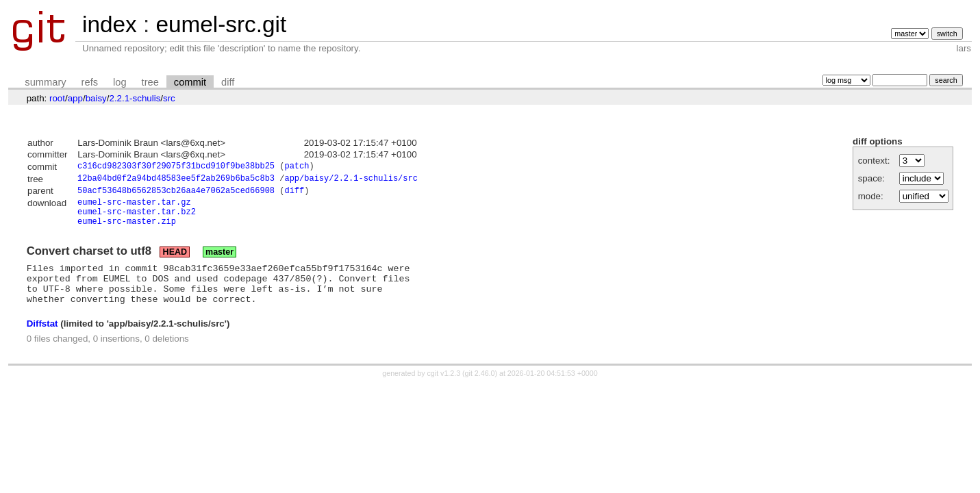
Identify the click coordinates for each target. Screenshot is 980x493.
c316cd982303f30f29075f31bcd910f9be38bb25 (176, 167)
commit (190, 82)
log (120, 82)
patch (297, 167)
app (75, 98)
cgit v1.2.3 (444, 391)
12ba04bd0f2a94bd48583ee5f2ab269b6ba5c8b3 (176, 180)
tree (150, 82)
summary (45, 82)
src (169, 98)
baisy (96, 98)
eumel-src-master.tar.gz (134, 207)
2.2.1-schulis (135, 98)
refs (90, 82)
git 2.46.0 (480, 391)
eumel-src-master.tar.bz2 (137, 219)
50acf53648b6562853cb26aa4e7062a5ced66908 (176, 194)
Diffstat (42, 341)
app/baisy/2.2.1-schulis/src (351, 180)
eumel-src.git (221, 24)
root (57, 98)
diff (228, 82)
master (219, 262)
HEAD (175, 262)
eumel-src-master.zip (127, 230)
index (110, 24)
